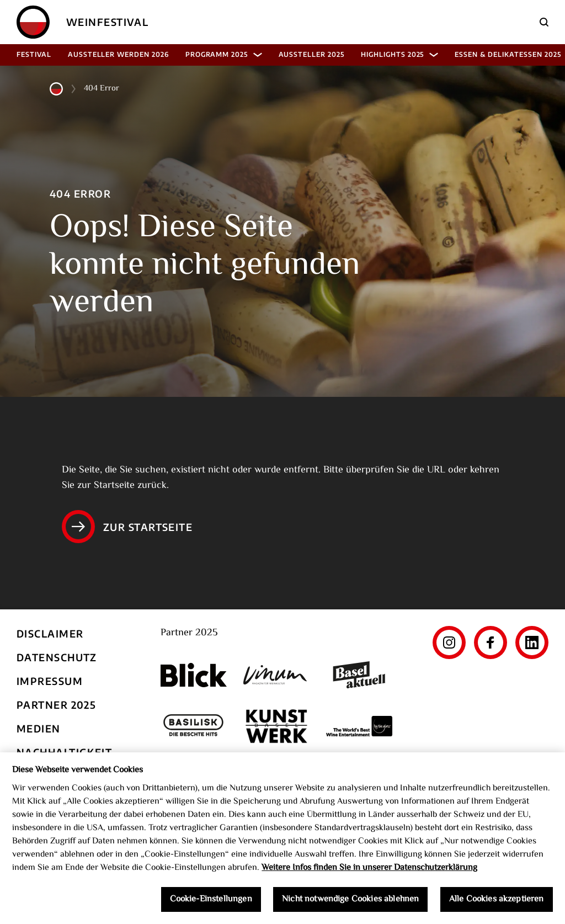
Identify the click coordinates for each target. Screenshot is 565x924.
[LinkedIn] (532, 642)
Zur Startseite (127, 527)
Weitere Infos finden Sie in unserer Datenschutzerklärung (369, 871)
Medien (39, 728)
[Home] (33, 22)
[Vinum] (276, 675)
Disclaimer (50, 633)
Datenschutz (57, 657)
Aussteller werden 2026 (118, 54)
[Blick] (194, 675)
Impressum (50, 681)
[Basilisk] (194, 726)
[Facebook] (491, 642)
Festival (34, 54)
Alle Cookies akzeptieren (497, 903)
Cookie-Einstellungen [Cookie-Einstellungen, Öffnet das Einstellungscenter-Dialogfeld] (211, 903)
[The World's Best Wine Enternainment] (359, 726)
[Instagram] (449, 642)
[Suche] (544, 22)
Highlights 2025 (399, 54)
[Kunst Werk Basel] (276, 726)
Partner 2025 (56, 705)
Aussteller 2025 (311, 54)
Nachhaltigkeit (64, 752)
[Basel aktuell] (359, 675)
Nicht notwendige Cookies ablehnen (350, 903)
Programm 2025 (224, 54)
